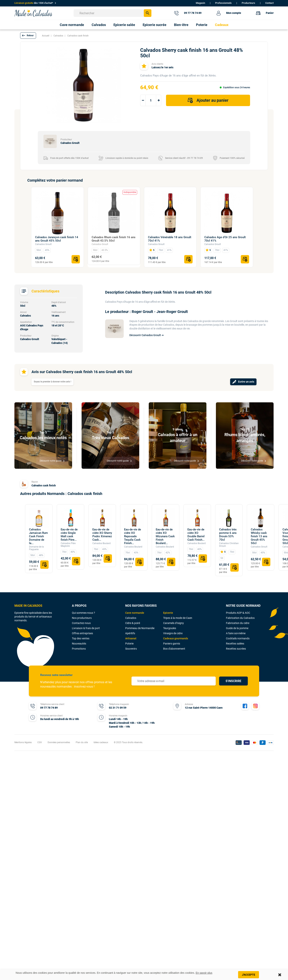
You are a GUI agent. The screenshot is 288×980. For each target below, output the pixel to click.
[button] (28, 36)
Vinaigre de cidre (173, 633)
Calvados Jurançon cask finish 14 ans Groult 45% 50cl (57, 239)
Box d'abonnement (174, 649)
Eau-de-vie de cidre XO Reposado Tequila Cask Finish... (133, 536)
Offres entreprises (82, 633)
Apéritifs (130, 633)
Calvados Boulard (102, 543)
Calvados (131, 618)
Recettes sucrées (236, 649)
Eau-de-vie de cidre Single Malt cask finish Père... (69, 535)
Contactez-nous (81, 623)
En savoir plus (204, 973)
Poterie (129, 644)
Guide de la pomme (237, 628)
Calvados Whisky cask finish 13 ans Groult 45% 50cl (259, 536)
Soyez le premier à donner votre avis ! (52, 382)
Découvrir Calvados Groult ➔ (147, 335)
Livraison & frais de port (86, 628)
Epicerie (168, 613)
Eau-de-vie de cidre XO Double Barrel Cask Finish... (196, 535)
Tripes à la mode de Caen (178, 618)
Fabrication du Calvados (240, 618)
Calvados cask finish (44, 485)
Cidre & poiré (133, 623)
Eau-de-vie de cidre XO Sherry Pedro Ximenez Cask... (102, 535)
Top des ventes (81, 638)
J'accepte (249, 975)
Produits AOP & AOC (238, 613)
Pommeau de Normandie (140, 628)
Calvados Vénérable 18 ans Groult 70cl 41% (170, 239)
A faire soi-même (236, 633)
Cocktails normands (238, 638)
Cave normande (135, 613)
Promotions (79, 649)
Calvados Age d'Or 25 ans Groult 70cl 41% (225, 239)
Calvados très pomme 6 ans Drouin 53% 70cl (228, 535)
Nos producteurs (82, 618)
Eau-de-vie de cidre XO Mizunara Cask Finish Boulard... (165, 536)
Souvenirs (131, 649)
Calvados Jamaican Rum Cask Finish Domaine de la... (38, 536)
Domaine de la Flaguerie (36, 548)
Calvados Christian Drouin (229, 545)
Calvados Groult (43, 244)
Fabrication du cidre (238, 623)
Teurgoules (170, 628)
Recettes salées (235, 644)
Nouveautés (79, 644)
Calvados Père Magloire (68, 545)
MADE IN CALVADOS (28, 606)
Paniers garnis (172, 644)
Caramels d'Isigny (174, 623)
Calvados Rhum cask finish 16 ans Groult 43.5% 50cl (114, 239)
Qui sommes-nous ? (83, 613)
